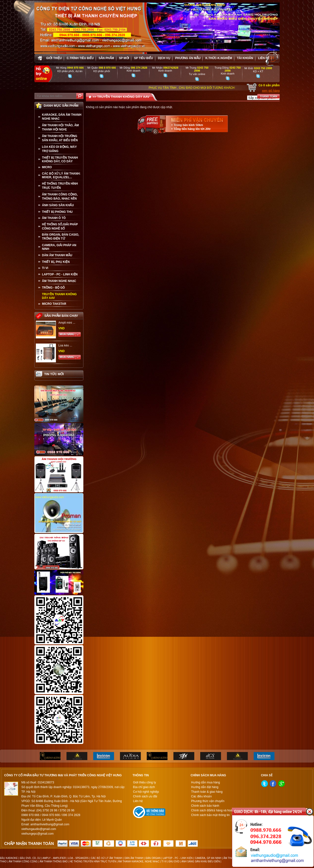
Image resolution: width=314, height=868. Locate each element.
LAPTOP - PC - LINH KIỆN (60, 274)
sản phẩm (106, 58)
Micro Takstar (54, 304)
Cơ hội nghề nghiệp (146, 792)
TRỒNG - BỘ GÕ (53, 288)
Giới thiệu (54, 58)
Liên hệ (264, 58)
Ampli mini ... (67, 323)
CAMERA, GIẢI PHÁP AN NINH (59, 247)
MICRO (47, 167)
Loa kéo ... (65, 345)
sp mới (124, 58)
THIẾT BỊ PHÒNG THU (57, 212)
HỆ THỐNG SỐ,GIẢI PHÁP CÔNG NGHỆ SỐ (60, 226)
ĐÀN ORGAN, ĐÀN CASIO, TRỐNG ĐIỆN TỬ (60, 237)
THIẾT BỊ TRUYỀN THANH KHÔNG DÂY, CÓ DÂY (60, 160)
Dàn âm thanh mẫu (57, 255)
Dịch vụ (164, 58)
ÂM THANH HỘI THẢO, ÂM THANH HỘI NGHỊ (60, 127)
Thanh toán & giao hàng (207, 792)
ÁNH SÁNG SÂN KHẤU (58, 205)
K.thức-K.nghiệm (219, 58)
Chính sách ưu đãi (145, 796)
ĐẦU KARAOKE (9, 858)
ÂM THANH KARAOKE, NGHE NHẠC (139, 862)
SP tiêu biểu (143, 58)
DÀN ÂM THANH (134, 858)
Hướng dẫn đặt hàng (205, 787)
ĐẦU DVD (174, 862)
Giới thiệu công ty (144, 782)
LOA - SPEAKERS (78, 858)
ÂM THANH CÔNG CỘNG (23, 862)
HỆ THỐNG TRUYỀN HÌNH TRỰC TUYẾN (60, 186)
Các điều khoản (201, 796)
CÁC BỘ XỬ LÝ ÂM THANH (106, 858)
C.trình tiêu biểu (80, 58)
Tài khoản (245, 58)
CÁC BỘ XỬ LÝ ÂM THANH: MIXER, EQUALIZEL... (61, 175)
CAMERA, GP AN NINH (208, 858)
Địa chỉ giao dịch (144, 787)
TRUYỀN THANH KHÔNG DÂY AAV (59, 296)
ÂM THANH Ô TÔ (54, 218)
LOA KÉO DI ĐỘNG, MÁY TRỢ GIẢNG (59, 149)
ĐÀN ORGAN (153, 858)
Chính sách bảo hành (205, 806)
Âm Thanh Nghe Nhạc (59, 281)
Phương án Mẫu (188, 58)
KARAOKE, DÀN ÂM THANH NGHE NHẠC (62, 117)
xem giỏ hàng (271, 91)
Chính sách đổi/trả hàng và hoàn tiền (215, 810)
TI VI (45, 268)
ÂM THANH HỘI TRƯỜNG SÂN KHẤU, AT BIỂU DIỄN (60, 138)
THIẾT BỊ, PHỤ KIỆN (56, 262)
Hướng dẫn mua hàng (205, 782)
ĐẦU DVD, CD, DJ (30, 858)
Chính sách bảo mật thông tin (210, 815)
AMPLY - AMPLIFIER (54, 858)
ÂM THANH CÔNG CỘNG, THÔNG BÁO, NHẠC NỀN (60, 197)
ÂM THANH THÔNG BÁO (54, 862)
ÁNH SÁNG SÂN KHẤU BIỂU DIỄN (201, 862)
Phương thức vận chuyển (208, 801)
